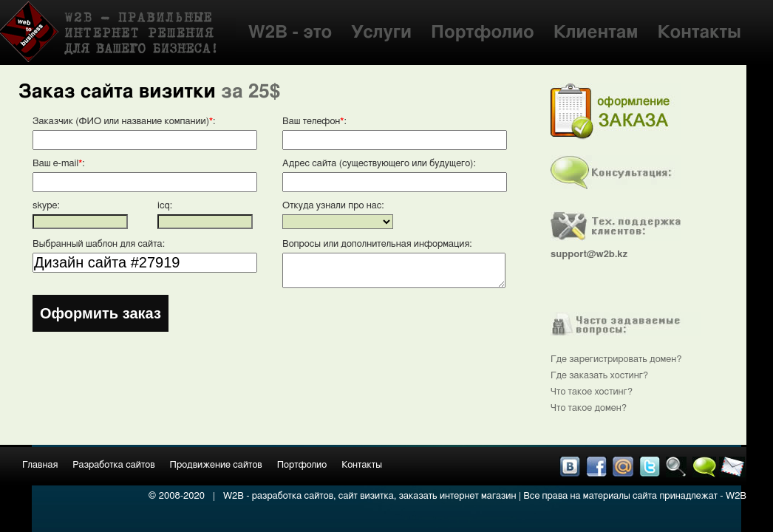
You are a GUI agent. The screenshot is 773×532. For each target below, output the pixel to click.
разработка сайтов (293, 496)
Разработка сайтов (113, 465)
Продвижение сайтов (216, 465)
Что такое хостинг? (592, 392)
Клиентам (596, 33)
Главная (40, 465)
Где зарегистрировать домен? (616, 359)
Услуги (381, 33)
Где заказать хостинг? (599, 376)
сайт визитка (366, 496)
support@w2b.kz (589, 255)
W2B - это (290, 33)
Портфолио (483, 33)
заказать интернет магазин (458, 496)
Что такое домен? (589, 408)
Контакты (699, 33)
